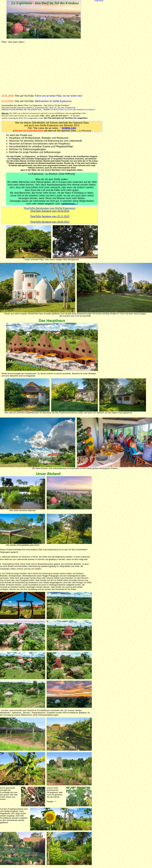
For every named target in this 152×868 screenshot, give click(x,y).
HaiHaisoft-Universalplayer (85, 110)
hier (75, 118)
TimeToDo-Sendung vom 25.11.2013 (50, 216)
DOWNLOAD (69, 128)
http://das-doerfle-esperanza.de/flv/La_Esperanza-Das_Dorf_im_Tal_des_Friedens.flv (38, 108)
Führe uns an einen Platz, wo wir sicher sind (58, 96)
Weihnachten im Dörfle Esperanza (53, 101)
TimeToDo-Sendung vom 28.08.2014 (50, 211)
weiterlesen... (69, 204)
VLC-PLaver (69, 110)
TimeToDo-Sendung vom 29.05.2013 (50, 222)
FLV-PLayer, (60, 110)
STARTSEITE (99, 1)
